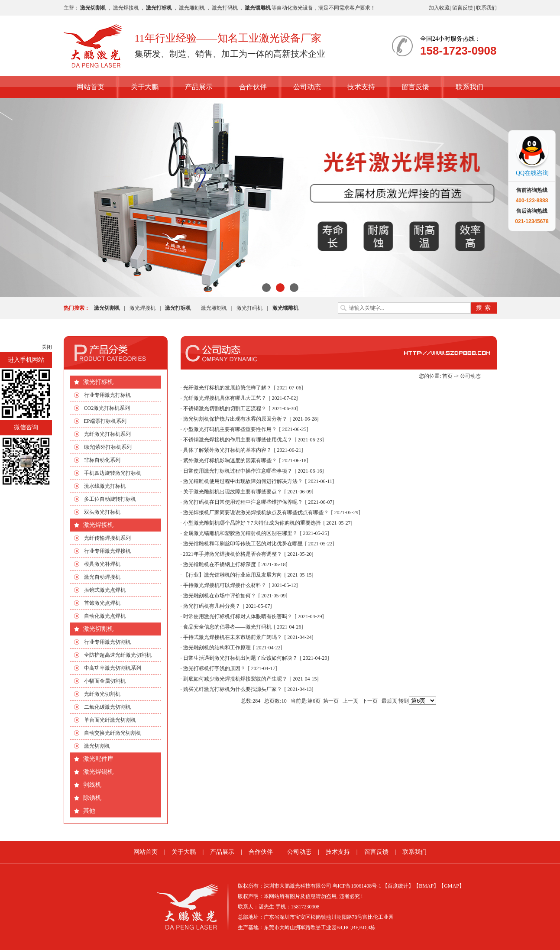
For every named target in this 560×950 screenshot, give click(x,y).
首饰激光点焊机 (102, 603)
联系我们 (486, 8)
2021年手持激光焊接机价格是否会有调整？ (233, 554)
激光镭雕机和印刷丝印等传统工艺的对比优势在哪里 (243, 544)
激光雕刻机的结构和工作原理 (217, 648)
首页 (447, 376)
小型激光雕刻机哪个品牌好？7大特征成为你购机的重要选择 (252, 523)
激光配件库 (98, 759)
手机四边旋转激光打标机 (113, 473)
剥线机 (92, 785)
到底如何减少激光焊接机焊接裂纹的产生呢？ (235, 679)
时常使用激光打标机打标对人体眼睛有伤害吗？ (238, 616)
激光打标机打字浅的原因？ (214, 668)
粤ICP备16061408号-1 (357, 886)
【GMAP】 (452, 886)
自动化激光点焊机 (105, 616)
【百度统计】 (398, 886)
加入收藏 (439, 8)
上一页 (350, 701)
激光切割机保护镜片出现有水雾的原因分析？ (235, 419)
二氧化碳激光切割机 (107, 707)
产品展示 (199, 87)
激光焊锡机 (98, 772)
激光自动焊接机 (102, 577)
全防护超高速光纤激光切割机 (118, 655)
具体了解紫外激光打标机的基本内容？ (227, 450)
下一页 (370, 701)
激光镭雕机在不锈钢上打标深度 (220, 564)
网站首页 (91, 87)
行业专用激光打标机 (107, 395)
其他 (89, 811)
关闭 (47, 347)
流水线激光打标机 (105, 486)
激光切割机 (98, 629)
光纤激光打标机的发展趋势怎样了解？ (227, 388)
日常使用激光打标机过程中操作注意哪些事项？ (238, 471)
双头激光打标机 (102, 512)
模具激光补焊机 (102, 564)
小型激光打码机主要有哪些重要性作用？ (230, 429)
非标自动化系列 (102, 460)
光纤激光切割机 (102, 694)
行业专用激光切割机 (107, 642)
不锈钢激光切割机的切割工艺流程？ (225, 409)
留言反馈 (463, 8)
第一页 (331, 701)
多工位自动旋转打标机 (110, 499)
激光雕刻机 (192, 8)
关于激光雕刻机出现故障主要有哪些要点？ (233, 492)
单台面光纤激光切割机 (110, 720)
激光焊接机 (126, 8)
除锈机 (92, 798)
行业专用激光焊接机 (107, 551)
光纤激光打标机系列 (107, 434)
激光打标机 (98, 382)
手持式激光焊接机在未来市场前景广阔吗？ (233, 637)
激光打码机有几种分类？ (212, 606)
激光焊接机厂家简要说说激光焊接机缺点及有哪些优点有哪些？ (256, 512)
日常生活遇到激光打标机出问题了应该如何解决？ (240, 658)
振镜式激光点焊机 (105, 590)
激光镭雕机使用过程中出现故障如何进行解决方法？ (243, 481)
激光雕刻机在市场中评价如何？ (220, 596)
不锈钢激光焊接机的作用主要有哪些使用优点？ (238, 440)
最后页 (389, 701)
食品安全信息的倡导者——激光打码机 (227, 627)
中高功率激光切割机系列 (113, 668)
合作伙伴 (253, 87)
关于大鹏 (145, 87)
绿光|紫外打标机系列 (108, 447)
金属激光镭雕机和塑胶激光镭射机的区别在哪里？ (240, 533)
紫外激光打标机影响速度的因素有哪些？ (230, 460)
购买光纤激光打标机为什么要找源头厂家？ (233, 689)
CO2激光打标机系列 (107, 408)
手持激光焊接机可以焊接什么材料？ (225, 585)
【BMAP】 (426, 886)
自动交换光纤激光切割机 (113, 733)
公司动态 (307, 87)
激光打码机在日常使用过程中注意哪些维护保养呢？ (243, 502)
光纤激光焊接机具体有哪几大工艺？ (225, 398)
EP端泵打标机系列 (105, 421)
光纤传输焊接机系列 (107, 538)
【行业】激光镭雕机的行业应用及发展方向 (233, 575)
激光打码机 (225, 8)
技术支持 (361, 87)
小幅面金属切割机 (105, 681)
